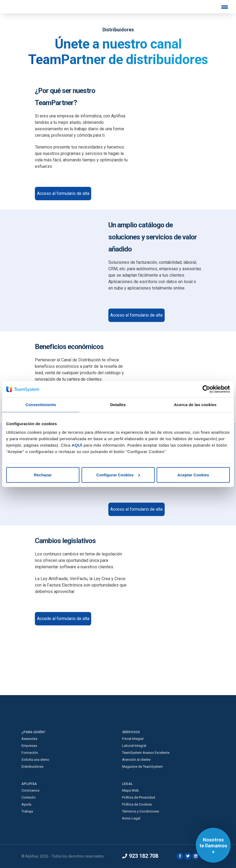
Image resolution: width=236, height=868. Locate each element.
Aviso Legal (131, 818)
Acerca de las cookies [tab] (195, 405)
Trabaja (27, 811)
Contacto (29, 797)
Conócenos (30, 790)
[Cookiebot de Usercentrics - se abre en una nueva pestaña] (206, 389)
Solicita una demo (35, 760)
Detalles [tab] (118, 405)
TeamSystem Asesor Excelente (146, 753)
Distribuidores (32, 767)
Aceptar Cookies (193, 475)
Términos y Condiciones (141, 811)
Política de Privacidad (139, 797)
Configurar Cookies (118, 475)
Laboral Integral (134, 746)
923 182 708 (140, 856)
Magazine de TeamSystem (142, 767)
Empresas (29, 746)
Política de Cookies (137, 804)
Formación (30, 753)
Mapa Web (130, 790)
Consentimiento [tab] (41, 405)
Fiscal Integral (133, 739)
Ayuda (26, 804)
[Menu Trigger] (224, 7)
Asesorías (29, 739)
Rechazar (43, 475)
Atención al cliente (136, 760)
